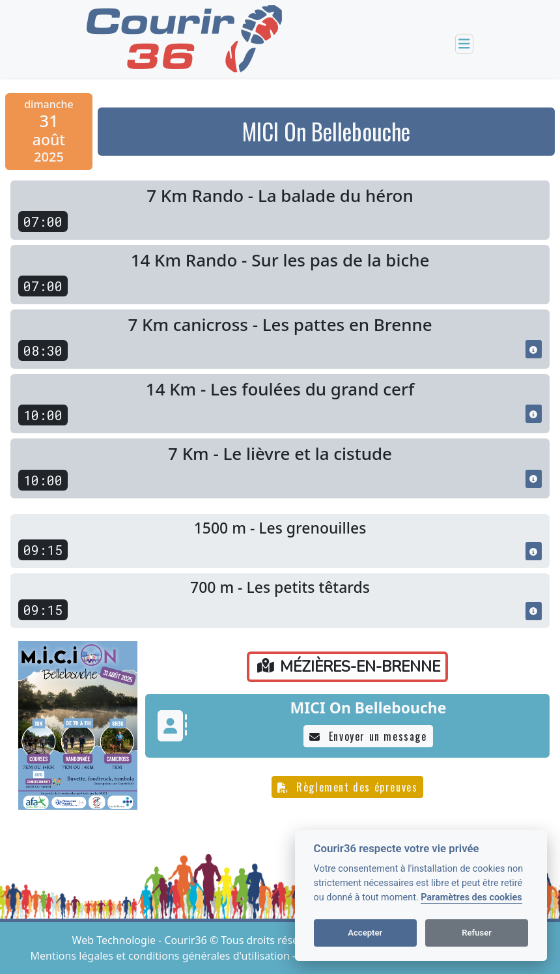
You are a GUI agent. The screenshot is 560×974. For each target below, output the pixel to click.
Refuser (477, 933)
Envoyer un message (368, 736)
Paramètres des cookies (471, 897)
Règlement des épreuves (348, 787)
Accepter (365, 933)
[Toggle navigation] (464, 44)
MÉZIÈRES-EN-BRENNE (349, 667)
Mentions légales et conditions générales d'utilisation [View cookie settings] (161, 956)
